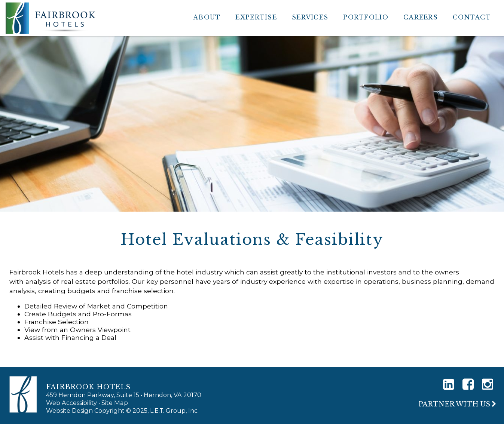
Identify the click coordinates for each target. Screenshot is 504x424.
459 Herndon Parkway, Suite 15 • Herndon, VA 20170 (124, 395)
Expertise (256, 17)
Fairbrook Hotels (51, 18)
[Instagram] (488, 384)
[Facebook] (468, 384)
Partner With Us (454, 404)
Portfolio (366, 17)
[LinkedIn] (449, 384)
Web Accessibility (71, 403)
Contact (472, 17)
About (207, 17)
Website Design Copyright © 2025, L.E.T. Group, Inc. (122, 411)
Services (310, 17)
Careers (421, 17)
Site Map (115, 403)
